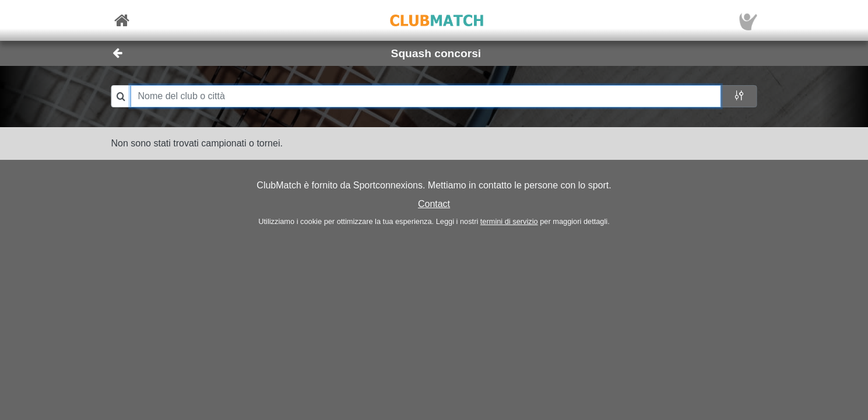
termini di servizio (509, 221)
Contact (434, 204)
